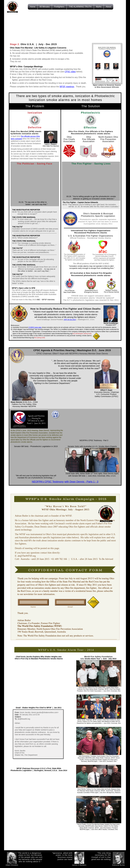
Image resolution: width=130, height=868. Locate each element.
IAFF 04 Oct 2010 (70, 320)
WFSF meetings (67, 87)
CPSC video (70, 72)
